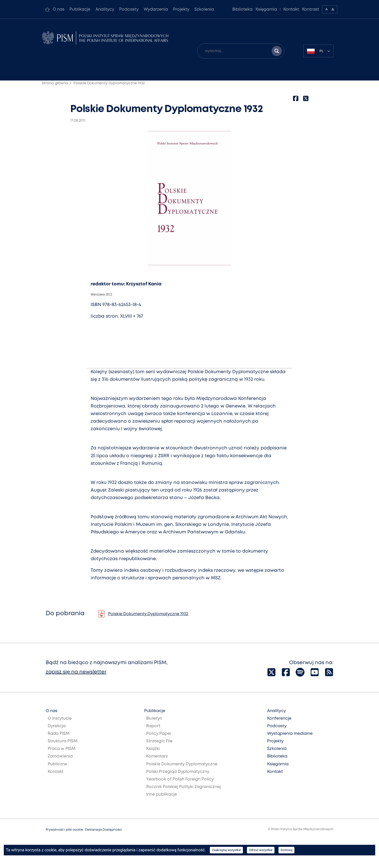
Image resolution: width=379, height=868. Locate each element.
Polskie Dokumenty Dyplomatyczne (182, 764)
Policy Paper (159, 734)
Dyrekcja (57, 726)
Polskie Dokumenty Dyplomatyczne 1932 (109, 83)
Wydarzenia (156, 9)
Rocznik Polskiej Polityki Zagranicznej (183, 787)
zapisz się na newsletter (76, 672)
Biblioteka (242, 9)
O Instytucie (60, 718)
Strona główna (55, 83)
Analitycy (105, 9)
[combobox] (318, 51)
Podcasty (129, 9)
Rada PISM (59, 734)
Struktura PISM (62, 741)
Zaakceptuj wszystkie (226, 850)
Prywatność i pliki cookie (64, 830)
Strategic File (159, 741)
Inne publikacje (162, 794)
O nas (59, 9)
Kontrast (311, 9)
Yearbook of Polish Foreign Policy (180, 779)
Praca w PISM (61, 749)
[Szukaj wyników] (277, 51)
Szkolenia (204, 9)
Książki (153, 749)
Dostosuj (286, 850)
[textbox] (318, 51)
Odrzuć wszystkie (261, 850)
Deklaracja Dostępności (103, 830)
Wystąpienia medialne (290, 734)
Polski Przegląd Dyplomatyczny (178, 772)
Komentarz (157, 756)
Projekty (181, 9)
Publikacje (80, 9)
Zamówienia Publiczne (60, 760)
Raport (153, 726)
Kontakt (291, 9)
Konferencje (279, 718)
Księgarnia (266, 9)
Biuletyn (154, 718)
